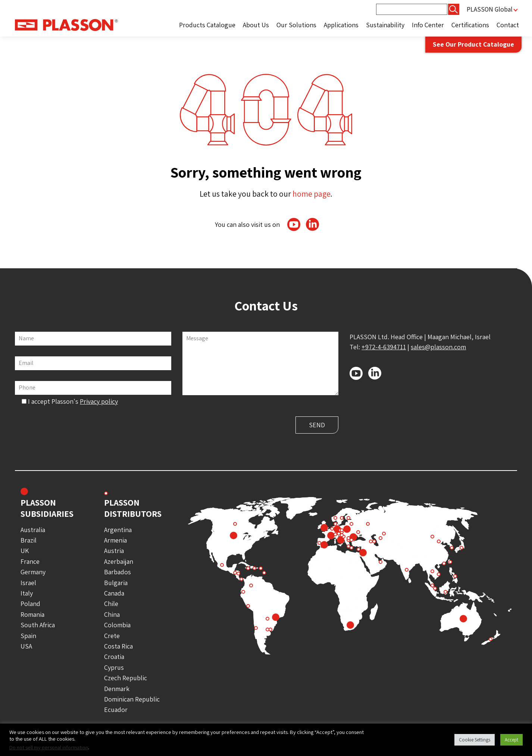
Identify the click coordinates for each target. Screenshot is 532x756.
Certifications (470, 25)
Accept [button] (511, 740)
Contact (508, 25)
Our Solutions (296, 25)
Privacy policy (99, 401)
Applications (341, 25)
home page (312, 194)
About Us (256, 25)
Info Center (428, 25)
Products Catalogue (207, 25)
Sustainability (385, 25)
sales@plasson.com (438, 347)
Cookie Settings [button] (475, 740)
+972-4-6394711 (384, 347)
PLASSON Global (489, 9)
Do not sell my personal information (49, 747)
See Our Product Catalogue (472, 45)
